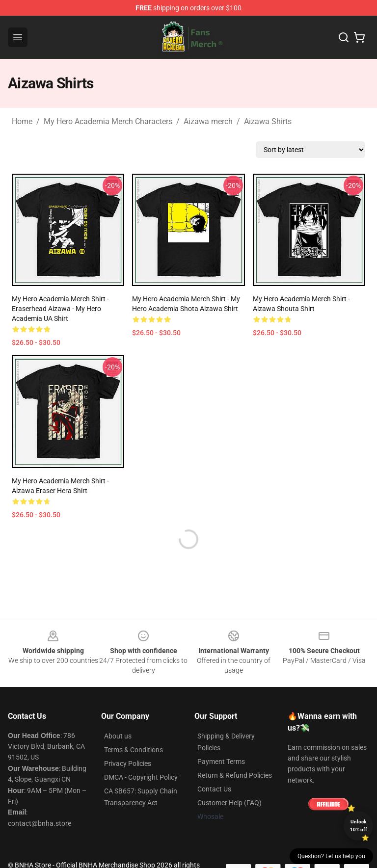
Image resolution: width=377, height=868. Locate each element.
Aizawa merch (208, 121)
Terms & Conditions (134, 750)
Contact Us (214, 789)
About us (118, 736)
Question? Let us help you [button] (331, 856)
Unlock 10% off (359, 826)
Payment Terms (221, 762)
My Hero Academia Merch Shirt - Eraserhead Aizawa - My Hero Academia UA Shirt (60, 309)
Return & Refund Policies (235, 775)
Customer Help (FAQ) (229, 803)
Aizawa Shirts (268, 121)
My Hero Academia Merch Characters (108, 121)
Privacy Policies (128, 763)
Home (22, 121)
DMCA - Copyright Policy (141, 777)
